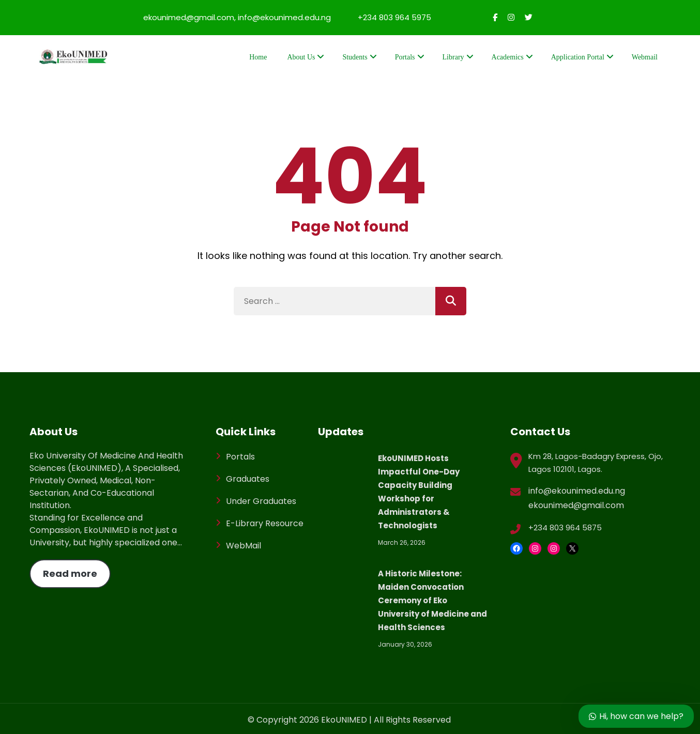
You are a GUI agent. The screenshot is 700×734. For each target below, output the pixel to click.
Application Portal (578, 57)
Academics (508, 57)
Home (258, 57)
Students (355, 57)
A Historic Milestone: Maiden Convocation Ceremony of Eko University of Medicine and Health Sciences (432, 600)
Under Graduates (261, 501)
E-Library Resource (265, 523)
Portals (405, 57)
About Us (301, 57)
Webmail (645, 57)
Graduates (248, 479)
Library (453, 57)
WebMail (244, 546)
